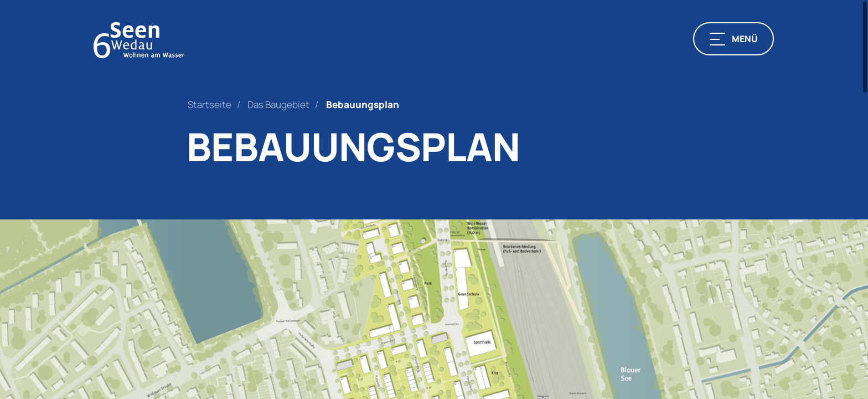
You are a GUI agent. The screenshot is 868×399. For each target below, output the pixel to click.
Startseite (210, 104)
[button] (733, 39)
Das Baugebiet (278, 104)
